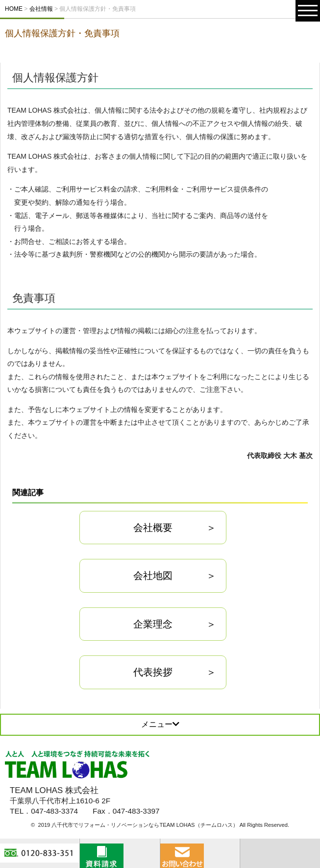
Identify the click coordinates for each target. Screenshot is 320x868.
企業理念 (153, 624)
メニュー (160, 724)
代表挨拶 (153, 672)
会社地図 (153, 576)
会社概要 (153, 528)
